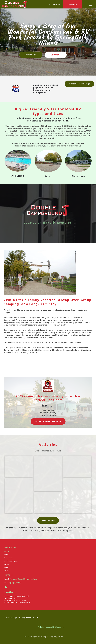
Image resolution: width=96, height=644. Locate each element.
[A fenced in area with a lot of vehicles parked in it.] (77, 496)
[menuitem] (48, 552)
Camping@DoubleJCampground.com (23, 579)
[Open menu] (91, 4)
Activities (18, 176)
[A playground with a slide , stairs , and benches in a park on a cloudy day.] (48, 473)
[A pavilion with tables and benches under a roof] (77, 466)
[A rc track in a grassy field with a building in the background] (48, 503)
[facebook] (6, 587)
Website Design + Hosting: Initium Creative (22, 618)
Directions (78, 176)
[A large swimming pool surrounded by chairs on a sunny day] (19, 466)
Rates (48, 176)
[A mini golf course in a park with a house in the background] (19, 496)
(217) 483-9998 (16, 583)
